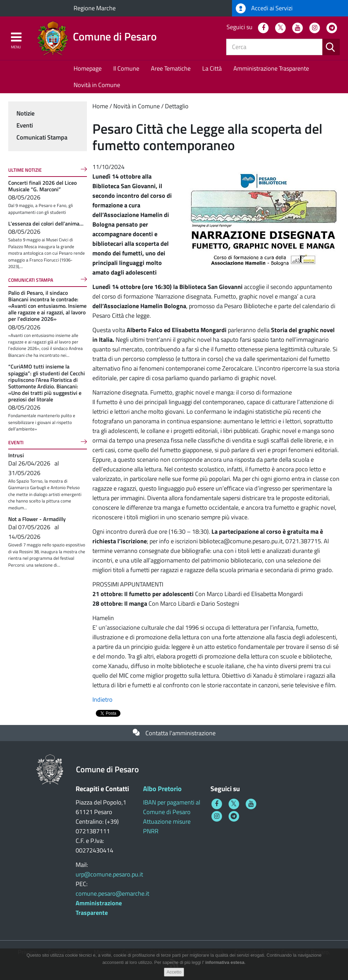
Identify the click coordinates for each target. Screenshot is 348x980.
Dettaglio (177, 106)
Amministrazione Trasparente (271, 68)
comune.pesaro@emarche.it (112, 893)
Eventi (25, 125)
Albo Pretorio (162, 789)
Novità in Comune (97, 85)
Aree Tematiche (171, 68)
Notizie (25, 113)
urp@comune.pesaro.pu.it (109, 874)
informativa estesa (225, 962)
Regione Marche (95, 8)
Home (100, 106)
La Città (212, 68)
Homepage (88, 68)
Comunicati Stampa (42, 137)
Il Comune (126, 68)
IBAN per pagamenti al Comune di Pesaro (172, 807)
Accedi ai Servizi (264, 8)
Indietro (102, 699)
